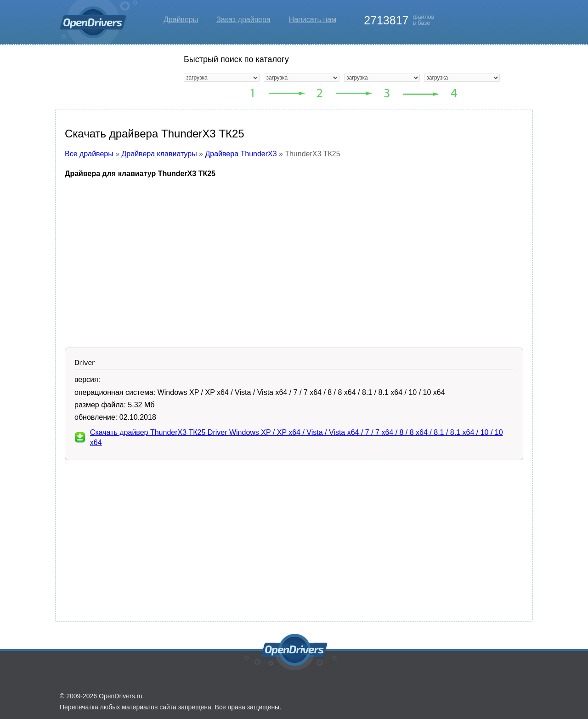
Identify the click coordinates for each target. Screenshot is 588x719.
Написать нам (313, 20)
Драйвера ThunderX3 (241, 154)
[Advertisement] (294, 253)
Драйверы (181, 20)
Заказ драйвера (243, 20)
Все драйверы (89, 154)
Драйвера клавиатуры (159, 154)
